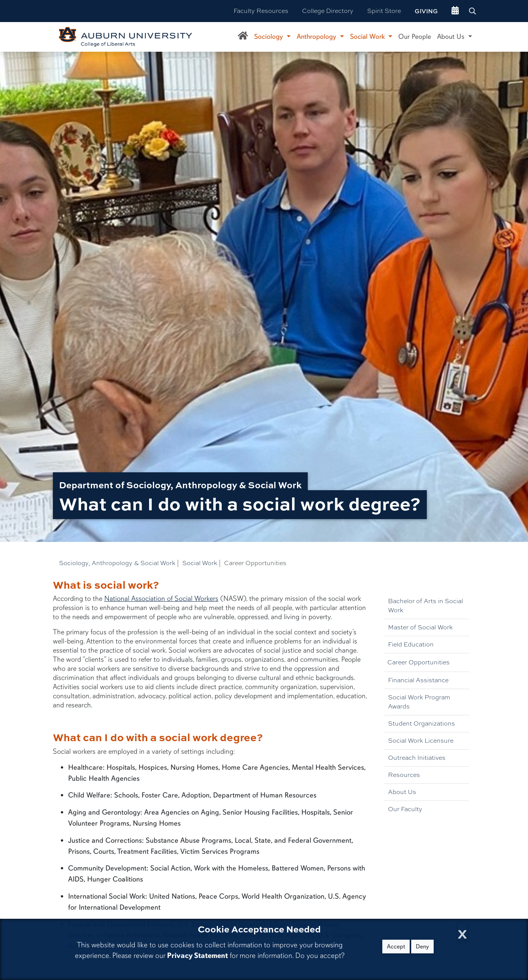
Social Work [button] (368, 37)
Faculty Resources (261, 11)
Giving (426, 11)
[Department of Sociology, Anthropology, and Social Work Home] (243, 37)
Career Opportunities (418, 662)
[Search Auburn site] (473, 11)
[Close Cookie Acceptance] (462, 932)
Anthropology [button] (317, 37)
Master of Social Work (420, 627)
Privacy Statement (197, 955)
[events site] (455, 11)
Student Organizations (421, 723)
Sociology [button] (270, 37)
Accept (396, 947)
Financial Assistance (418, 680)
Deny (422, 947)
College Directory (328, 11)
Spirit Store (384, 11)
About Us (402, 792)
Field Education (411, 644)
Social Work (200, 563)
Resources (404, 775)
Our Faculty (405, 809)
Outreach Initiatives (417, 758)
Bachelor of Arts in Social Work (425, 606)
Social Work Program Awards (419, 702)
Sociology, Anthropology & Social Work (117, 563)
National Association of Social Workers (161, 599)
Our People (415, 37)
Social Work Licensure (421, 741)
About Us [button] (452, 37)
